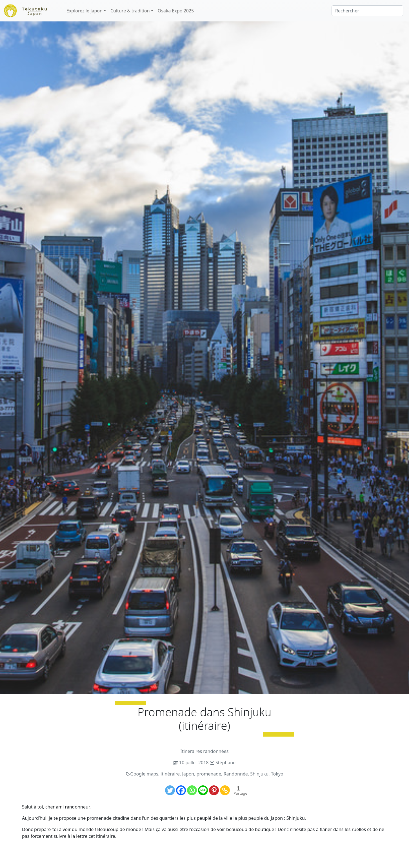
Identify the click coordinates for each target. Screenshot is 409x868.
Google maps (144, 774)
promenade (209, 774)
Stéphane (225, 763)
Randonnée (236, 774)
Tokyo (277, 774)
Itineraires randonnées (205, 751)
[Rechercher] (367, 11)
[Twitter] (170, 790)
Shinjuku (259, 774)
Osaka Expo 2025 (176, 11)
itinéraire (170, 774)
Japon (188, 774)
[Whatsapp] (192, 790)
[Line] (203, 790)
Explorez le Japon (85, 11)
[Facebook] (181, 790)
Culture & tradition (130, 11)
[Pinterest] (214, 790)
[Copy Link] (225, 790)
